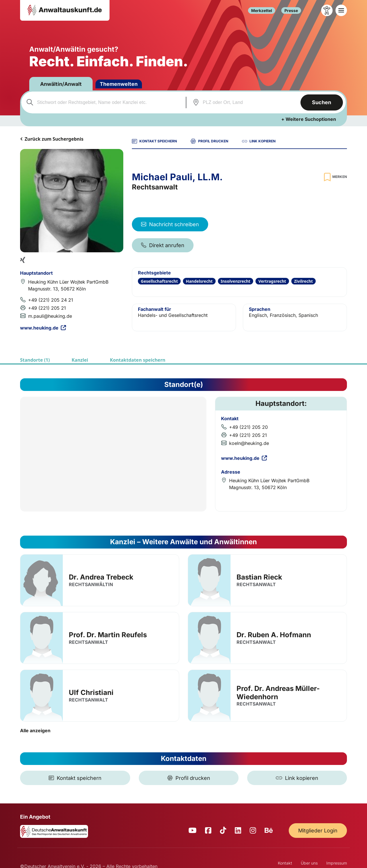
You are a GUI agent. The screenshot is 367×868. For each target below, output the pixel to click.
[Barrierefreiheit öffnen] (327, 10)
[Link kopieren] (297, 778)
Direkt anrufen (163, 245)
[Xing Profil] (23, 260)
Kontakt (285, 863)
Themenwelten (120, 84)
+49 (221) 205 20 (248, 427)
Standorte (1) (35, 360)
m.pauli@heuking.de (50, 316)
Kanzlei (80, 360)
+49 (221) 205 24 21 (51, 300)
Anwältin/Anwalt (62, 84)
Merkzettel (262, 10)
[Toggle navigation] (341, 10)
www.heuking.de (43, 328)
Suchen (322, 102)
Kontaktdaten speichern (137, 360)
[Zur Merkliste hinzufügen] (335, 177)
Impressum (337, 863)
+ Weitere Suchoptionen (309, 119)
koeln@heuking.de (249, 443)
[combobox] (103, 102)
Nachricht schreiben (170, 224)
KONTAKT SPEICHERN (154, 141)
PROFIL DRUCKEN (209, 141)
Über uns (309, 863)
